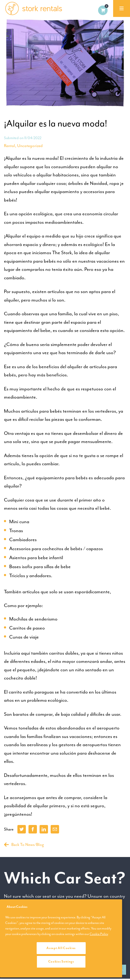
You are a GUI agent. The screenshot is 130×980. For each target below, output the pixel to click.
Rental (9, 146)
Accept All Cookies (61, 948)
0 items (103, 10)
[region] (61, 938)
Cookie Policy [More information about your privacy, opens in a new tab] (99, 934)
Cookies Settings (61, 961)
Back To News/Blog (24, 845)
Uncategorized (30, 146)
